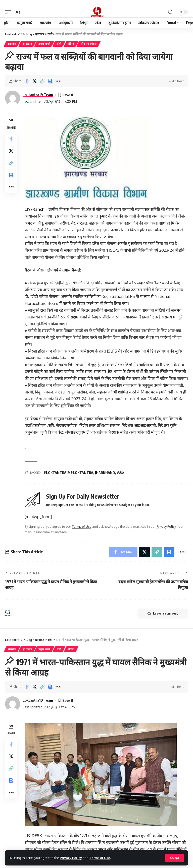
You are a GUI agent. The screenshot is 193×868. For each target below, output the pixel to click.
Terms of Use (100, 858)
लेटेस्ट (71, 44)
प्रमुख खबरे (44, 44)
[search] (170, 12)
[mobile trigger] (9, 12)
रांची (59, 44)
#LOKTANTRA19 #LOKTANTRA (68, 473)
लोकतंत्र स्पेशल (89, 44)
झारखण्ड (27, 44)
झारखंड (12, 44)
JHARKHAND (105, 473)
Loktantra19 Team (38, 95)
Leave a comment (163, 614)
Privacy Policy (71, 858)
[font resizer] (19, 12)
